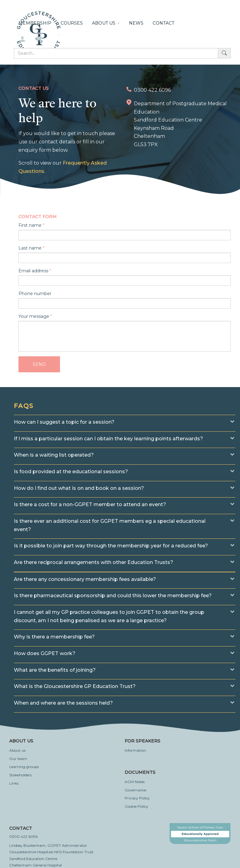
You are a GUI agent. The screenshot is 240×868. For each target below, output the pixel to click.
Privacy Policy (137, 798)
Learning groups (24, 767)
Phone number (35, 294)
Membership (35, 23)
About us (17, 750)
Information (135, 750)
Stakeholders (20, 775)
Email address (33, 271)
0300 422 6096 (23, 836)
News (136, 23)
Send (39, 364)
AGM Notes (135, 782)
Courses (72, 23)
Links (14, 783)
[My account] (22, 39)
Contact (163, 23)
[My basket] (39, 39)
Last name (30, 248)
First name (30, 225)
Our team (18, 759)
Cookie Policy (136, 806)
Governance (135, 790)
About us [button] (106, 23)
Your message (34, 316)
